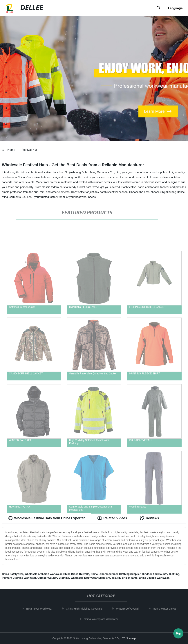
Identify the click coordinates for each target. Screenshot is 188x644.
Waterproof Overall (129, 609)
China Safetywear (12, 574)
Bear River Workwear (41, 609)
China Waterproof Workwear (103, 619)
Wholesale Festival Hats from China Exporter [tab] (46, 518)
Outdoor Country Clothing (53, 578)
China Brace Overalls (76, 574)
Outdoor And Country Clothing (161, 574)
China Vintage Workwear (154, 578)
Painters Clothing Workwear (19, 578)
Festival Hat (29, 150)
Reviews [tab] (149, 518)
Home (11, 150)
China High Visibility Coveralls (86, 609)
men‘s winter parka (166, 609)
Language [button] (175, 8)
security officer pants (124, 578)
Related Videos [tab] (112, 518)
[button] (147, 8)
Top (178, 634)
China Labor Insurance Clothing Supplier (115, 574)
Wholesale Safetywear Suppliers (90, 578)
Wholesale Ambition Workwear (43, 574)
